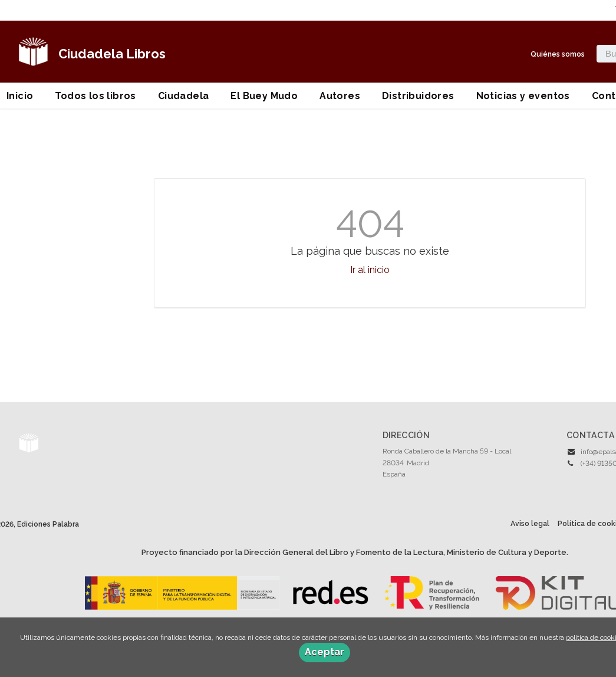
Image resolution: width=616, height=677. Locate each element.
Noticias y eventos (523, 96)
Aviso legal (530, 524)
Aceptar (325, 652)
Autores (340, 96)
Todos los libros (95, 96)
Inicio (20, 96)
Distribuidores (418, 96)
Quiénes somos (558, 54)
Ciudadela (184, 96)
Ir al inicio (370, 270)
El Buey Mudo (264, 96)
